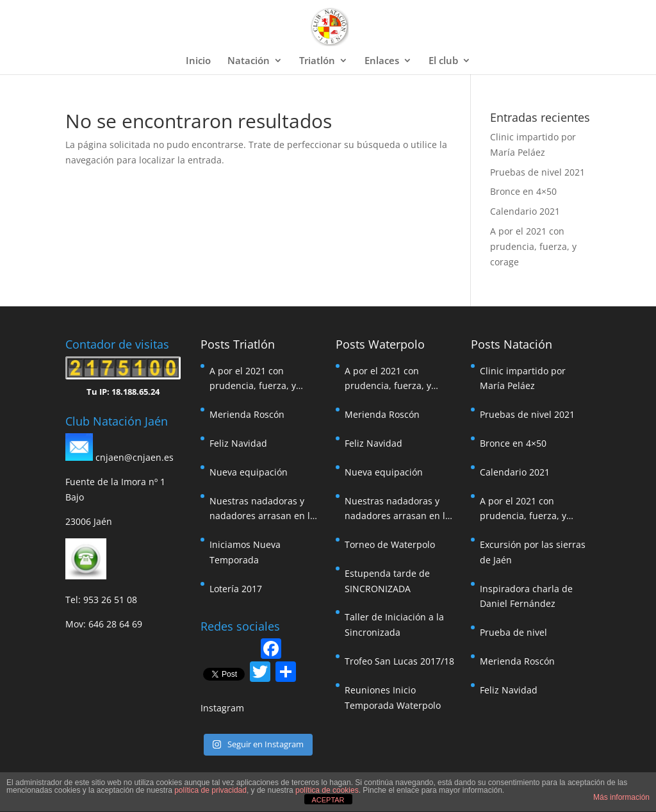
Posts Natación (512, 344)
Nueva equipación (249, 472)
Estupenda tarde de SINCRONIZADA (387, 581)
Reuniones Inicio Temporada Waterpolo (393, 698)
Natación (249, 61)
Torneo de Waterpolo (390, 544)
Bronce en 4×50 (523, 191)
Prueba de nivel (513, 632)
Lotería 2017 (236, 589)
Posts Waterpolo (380, 344)
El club (443, 61)
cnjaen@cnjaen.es (135, 457)
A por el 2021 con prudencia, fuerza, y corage (533, 246)
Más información (621, 797)
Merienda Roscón (247, 414)
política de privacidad (210, 790)
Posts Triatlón (238, 344)
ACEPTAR (328, 800)
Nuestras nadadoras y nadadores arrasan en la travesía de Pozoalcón (262, 510)
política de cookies (327, 790)
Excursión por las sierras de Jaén (533, 552)
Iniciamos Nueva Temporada (245, 552)
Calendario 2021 (525, 211)
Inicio (198, 61)
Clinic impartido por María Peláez (523, 378)
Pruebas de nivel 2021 (537, 172)
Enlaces (382, 61)
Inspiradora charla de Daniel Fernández (526, 596)
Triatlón (317, 61)
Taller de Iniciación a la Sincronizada (394, 625)
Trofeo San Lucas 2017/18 (399, 661)
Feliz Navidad (238, 443)
